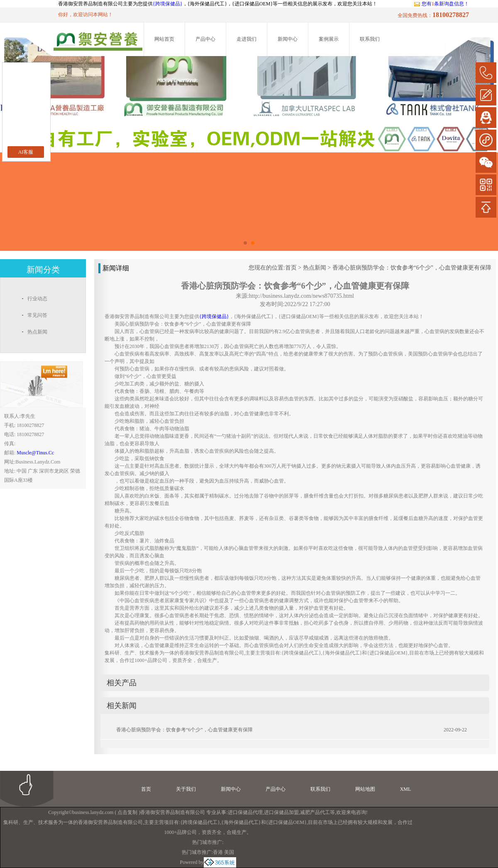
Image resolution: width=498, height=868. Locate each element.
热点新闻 (315, 268)
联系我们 (370, 39)
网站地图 (365, 789)
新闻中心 (288, 39)
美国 (229, 852)
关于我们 (186, 789)
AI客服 (26, 152)
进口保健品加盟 (281, 812)
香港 (218, 852)
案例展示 (329, 39)
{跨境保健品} (168, 4)
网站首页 (164, 39)
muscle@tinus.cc (35, 453)
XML (406, 789)
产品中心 (205, 39)
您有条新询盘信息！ (441, 4)
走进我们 (247, 39)
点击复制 (127, 812)
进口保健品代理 (245, 812)
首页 (291, 268)
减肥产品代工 (315, 812)
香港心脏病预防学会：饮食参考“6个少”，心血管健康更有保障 (412, 268)
